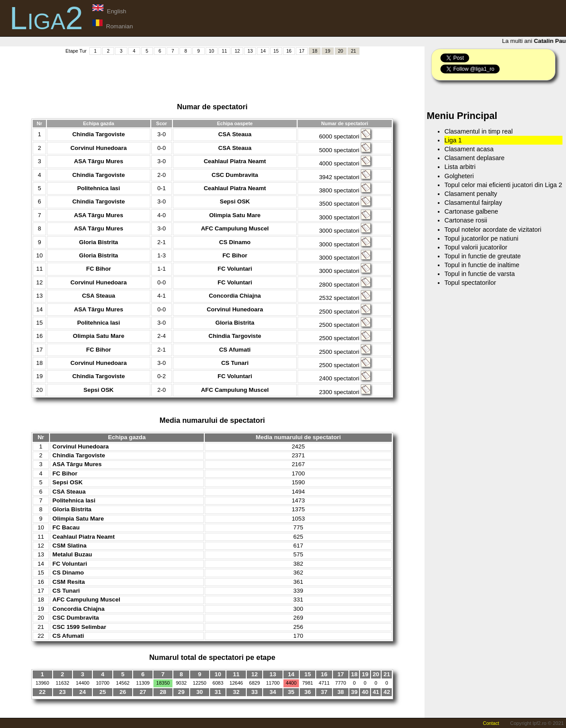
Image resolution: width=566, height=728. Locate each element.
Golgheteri (459, 176)
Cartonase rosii (466, 220)
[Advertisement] (212, 76)
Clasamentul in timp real (478, 131)
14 (263, 51)
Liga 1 (453, 140)
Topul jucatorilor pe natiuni (481, 238)
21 (353, 51)
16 (289, 51)
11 (224, 51)
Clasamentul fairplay (473, 203)
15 (276, 51)
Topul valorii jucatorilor (476, 247)
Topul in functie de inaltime (482, 265)
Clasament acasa (469, 149)
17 (302, 51)
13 (250, 51)
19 (328, 51)
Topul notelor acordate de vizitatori (493, 230)
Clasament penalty (471, 194)
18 (315, 51)
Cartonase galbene (471, 211)
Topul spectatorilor (470, 283)
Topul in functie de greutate (483, 256)
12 (237, 51)
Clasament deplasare (474, 158)
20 (340, 51)
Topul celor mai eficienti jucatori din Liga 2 (503, 185)
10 (211, 51)
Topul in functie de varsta (480, 274)
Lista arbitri (460, 167)
